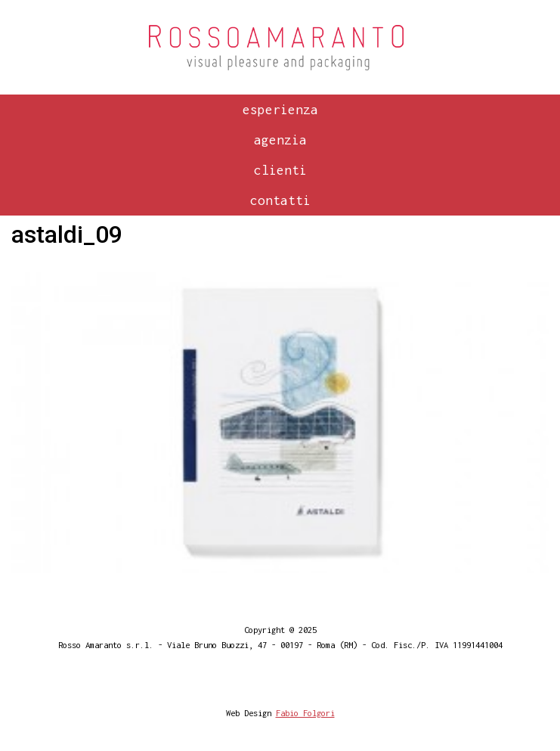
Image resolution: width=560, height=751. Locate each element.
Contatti (280, 200)
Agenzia (280, 140)
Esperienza (280, 110)
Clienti (280, 170)
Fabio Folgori (305, 713)
